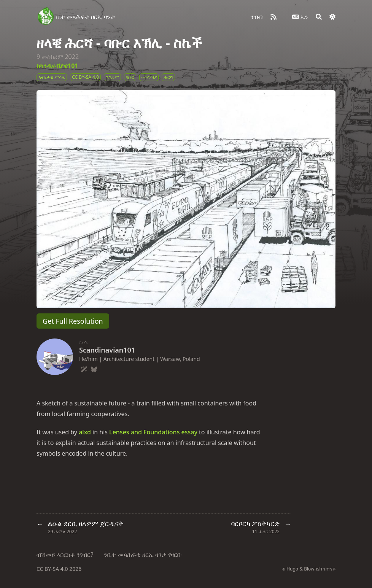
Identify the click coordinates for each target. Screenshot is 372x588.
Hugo (292, 569)
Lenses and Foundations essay (153, 432)
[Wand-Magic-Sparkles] (84, 368)
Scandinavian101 (107, 350)
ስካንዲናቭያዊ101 (57, 66)
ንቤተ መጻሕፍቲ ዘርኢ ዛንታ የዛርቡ (143, 555)
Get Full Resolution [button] (73, 321)
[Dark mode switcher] (332, 17)
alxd (85, 432)
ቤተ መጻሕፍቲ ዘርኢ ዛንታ (86, 17)
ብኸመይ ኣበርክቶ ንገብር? (65, 555)
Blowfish (313, 569)
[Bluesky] (94, 368)
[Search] (319, 17)
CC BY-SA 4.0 (53, 569)
